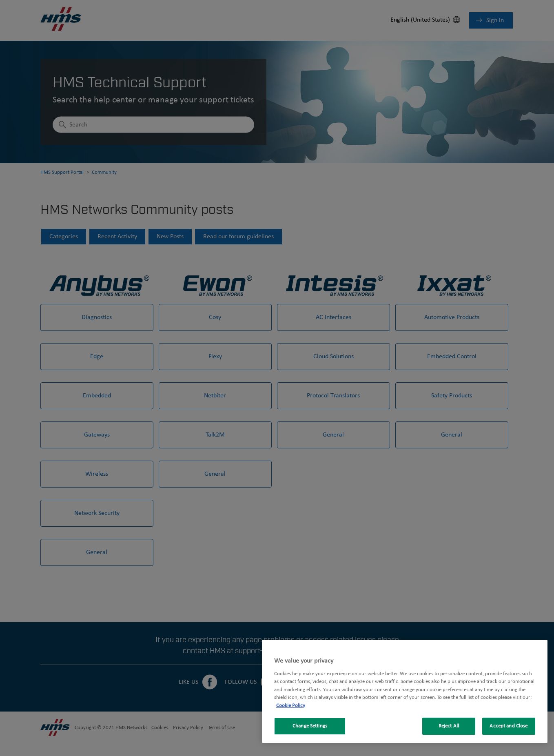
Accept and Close (509, 726)
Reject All (449, 726)
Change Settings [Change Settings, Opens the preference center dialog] (310, 726)
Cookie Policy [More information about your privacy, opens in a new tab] (291, 706)
